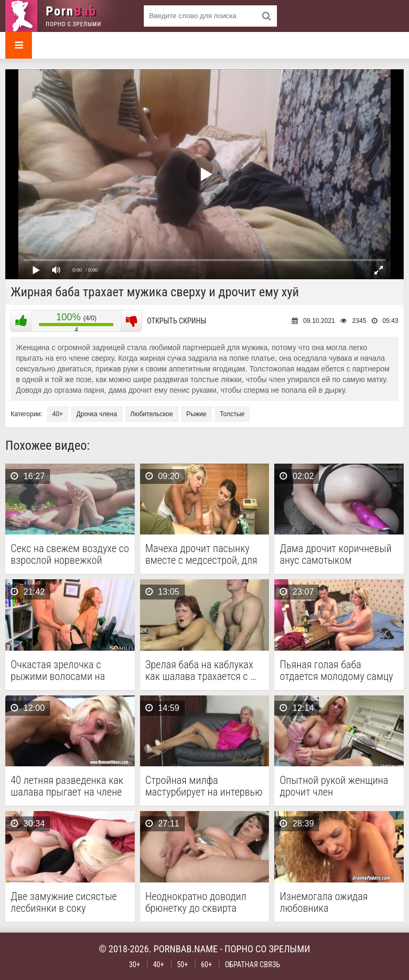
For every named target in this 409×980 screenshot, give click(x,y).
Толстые (232, 414)
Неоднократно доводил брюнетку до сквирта (196, 902)
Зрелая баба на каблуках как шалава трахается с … (201, 670)
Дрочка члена (96, 414)
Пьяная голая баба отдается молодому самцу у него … (336, 670)
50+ (182, 965)
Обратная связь (252, 965)
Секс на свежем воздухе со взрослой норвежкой (70, 554)
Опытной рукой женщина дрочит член (334, 786)
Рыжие (197, 414)
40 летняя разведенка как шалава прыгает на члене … (67, 786)
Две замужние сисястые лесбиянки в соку (64, 902)
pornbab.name (186, 949)
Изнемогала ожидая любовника (324, 902)
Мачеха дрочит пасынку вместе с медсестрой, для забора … (201, 554)
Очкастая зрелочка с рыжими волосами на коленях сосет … (58, 670)
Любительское (152, 414)
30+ (134, 965)
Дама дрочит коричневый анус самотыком (336, 554)
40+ (58, 414)
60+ (206, 965)
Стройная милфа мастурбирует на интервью (204, 786)
